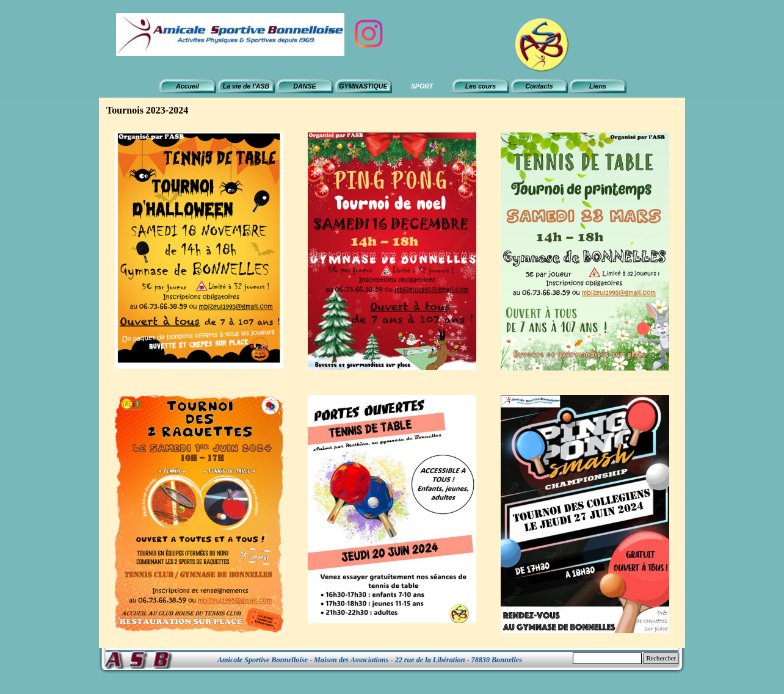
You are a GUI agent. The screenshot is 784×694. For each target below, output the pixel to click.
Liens (598, 86)
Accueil (187, 86)
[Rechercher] (607, 658)
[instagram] (369, 34)
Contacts (539, 86)
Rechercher (661, 658)
